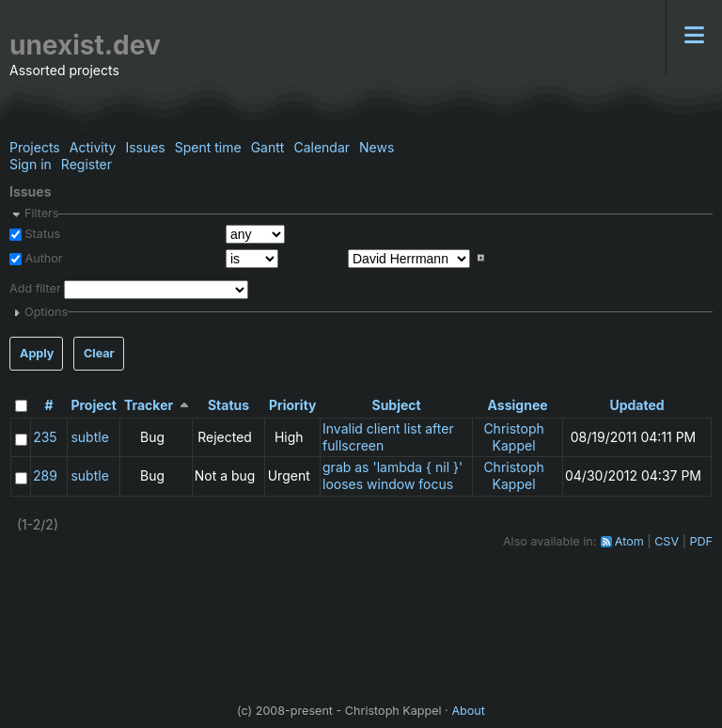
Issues (145, 147)
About (468, 711)
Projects (35, 147)
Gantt (268, 147)
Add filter (35, 288)
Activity (93, 147)
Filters (41, 213)
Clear (99, 353)
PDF (701, 541)
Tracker (149, 405)
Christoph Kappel (513, 437)
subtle (89, 437)
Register (86, 164)
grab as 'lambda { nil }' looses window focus (392, 475)
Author (42, 258)
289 (45, 475)
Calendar (322, 147)
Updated (636, 405)
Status (41, 234)
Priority (293, 405)
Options (46, 312)
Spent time (208, 147)
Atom (629, 541)
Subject (396, 405)
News (377, 147)
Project (94, 405)
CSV (667, 541)
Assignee (518, 405)
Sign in (31, 164)
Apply (37, 353)
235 (45, 437)
